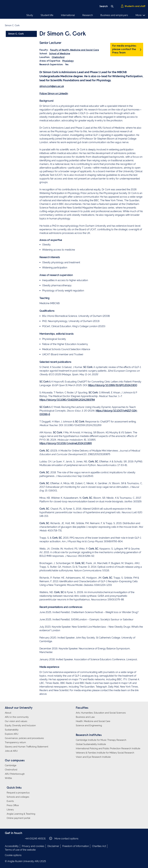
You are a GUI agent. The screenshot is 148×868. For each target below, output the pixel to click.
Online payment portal (18, 818)
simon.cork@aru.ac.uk (52, 86)
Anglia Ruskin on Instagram (11, 838)
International (68, 15)
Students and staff (133, 6)
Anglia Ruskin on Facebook (7, 838)
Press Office (13, 805)
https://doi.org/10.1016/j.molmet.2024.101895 (66, 443)
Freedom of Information (76, 846)
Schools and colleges (18, 797)
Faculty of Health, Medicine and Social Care (74, 50)
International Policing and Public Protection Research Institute (108, 748)
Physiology (68, 61)
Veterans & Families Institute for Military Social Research (105, 753)
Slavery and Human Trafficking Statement (27, 747)
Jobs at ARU (11, 751)
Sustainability (12, 730)
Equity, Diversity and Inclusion (20, 725)
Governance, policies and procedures (24, 738)
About (8, 713)
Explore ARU (12, 734)
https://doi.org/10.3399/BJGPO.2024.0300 (113, 385)
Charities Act (99, 846)
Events (10, 801)
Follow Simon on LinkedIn (54, 94)
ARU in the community (17, 717)
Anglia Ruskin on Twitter (16, 838)
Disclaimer (53, 846)
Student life (47, 15)
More (140, 15)
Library (10, 810)
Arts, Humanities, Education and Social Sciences (101, 713)
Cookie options (13, 855)
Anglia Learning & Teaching (21, 814)
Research (88, 15)
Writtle (8, 778)
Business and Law (85, 717)
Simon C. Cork (16, 34)
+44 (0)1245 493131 (35, 839)
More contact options (64, 838)
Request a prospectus (18, 793)
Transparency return (15, 742)
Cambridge (11, 765)
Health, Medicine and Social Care (93, 721)
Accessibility (12, 846)
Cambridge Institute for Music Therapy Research (101, 740)
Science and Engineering (89, 725)
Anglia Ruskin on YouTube (20, 838)
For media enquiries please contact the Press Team (124, 49)
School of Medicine (60, 54)
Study (30, 15)
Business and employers (114, 15)
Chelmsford (58, 57)
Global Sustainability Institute (91, 744)
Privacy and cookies (33, 846)
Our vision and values (16, 721)
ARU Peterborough (15, 774)
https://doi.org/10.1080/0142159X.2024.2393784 (67, 400)
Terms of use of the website (20, 850)
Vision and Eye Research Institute (93, 757)
